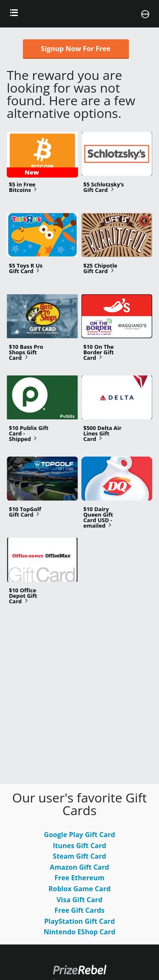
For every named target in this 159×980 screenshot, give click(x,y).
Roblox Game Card (79, 889)
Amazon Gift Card (80, 867)
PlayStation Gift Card (79, 921)
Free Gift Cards (79, 910)
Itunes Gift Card (80, 846)
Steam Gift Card (80, 856)
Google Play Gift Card (80, 835)
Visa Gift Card (79, 900)
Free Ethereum (80, 878)
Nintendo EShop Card (79, 932)
